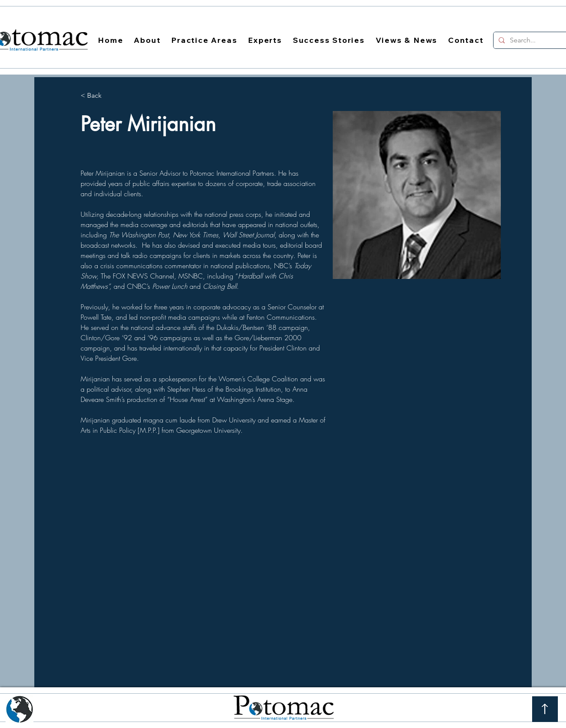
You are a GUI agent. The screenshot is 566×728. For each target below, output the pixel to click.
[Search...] (533, 40)
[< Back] (98, 96)
